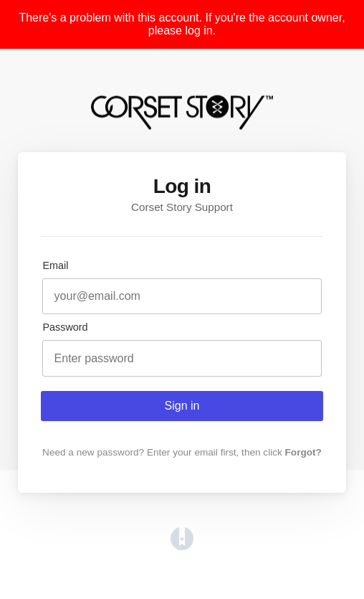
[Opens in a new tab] (182, 546)
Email (55, 265)
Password (65, 327)
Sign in (182, 406)
